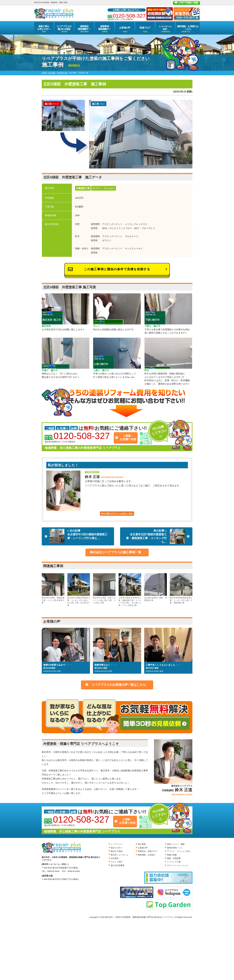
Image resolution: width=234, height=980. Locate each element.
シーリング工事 (174, 862)
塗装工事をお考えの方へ (44, 28)
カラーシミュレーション (178, 865)
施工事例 (142, 844)
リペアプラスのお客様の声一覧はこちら (119, 685)
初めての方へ (117, 848)
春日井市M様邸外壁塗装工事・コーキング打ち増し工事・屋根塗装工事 (181, 589)
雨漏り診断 (172, 855)
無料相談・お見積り (147, 855)
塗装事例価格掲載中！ (105, 28)
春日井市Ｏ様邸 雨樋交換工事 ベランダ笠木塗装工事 (53, 589)
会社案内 (115, 858)
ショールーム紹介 (165, 28)
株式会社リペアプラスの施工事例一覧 (116, 552)
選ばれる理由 (117, 851)
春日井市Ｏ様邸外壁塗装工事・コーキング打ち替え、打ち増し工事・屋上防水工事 (79, 590)
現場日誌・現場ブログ (148, 851)
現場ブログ (145, 28)
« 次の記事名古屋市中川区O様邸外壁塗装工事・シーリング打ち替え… (78, 536)
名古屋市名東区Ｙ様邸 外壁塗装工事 (155, 587)
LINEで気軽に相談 (188, 3)
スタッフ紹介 (117, 862)
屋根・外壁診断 (174, 858)
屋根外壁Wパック (175, 848)
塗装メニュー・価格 (176, 844)
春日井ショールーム (120, 855)
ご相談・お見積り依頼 (128, 438)
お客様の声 (125, 28)
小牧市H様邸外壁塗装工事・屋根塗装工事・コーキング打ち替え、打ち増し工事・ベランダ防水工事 (130, 590)
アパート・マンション (104, 188)
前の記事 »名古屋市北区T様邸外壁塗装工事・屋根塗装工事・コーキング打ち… (155, 536)
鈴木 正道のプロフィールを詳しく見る (117, 514)
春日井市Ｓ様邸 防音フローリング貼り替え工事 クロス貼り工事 (104, 589)
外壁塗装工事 (83, 188)
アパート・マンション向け (179, 851)
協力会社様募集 (118, 865)
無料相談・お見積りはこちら (188, 28)
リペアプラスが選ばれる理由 (64, 28)
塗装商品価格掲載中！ (84, 28)
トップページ (117, 844)
